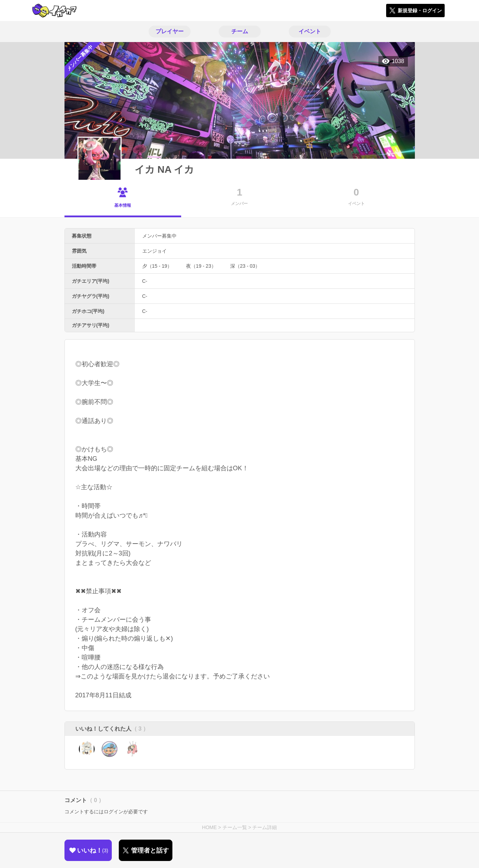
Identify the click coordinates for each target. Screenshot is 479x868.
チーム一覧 (235, 827)
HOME (210, 827)
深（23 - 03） (245, 266)
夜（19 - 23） (201, 266)
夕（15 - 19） (157, 266)
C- (145, 281)
